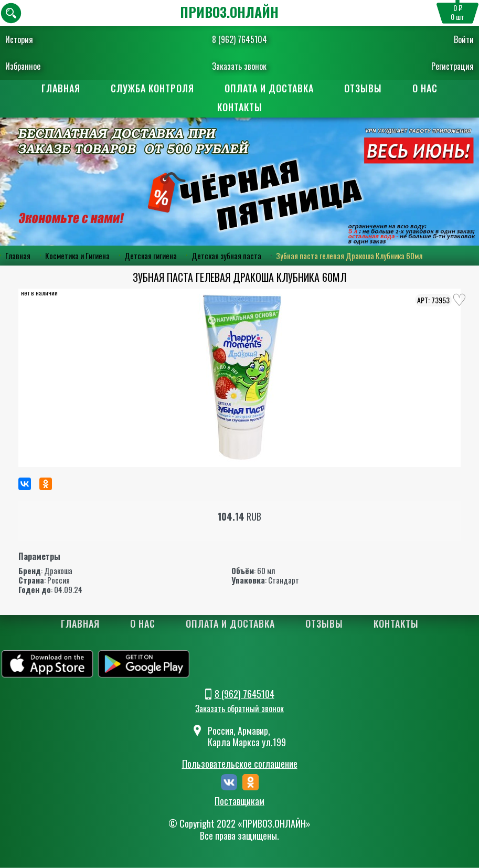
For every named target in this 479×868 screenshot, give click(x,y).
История (19, 39)
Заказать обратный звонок (239, 708)
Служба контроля (152, 88)
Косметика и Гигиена (77, 256)
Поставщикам (239, 801)
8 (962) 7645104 (239, 39)
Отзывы (363, 88)
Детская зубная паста (226, 256)
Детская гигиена (151, 256)
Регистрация (453, 66)
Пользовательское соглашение (240, 764)
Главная (61, 88)
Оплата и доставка (269, 88)
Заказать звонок (239, 66)
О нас (425, 88)
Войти (464, 39)
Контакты (240, 107)
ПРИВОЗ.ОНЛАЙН (229, 12)
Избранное (23, 66)
